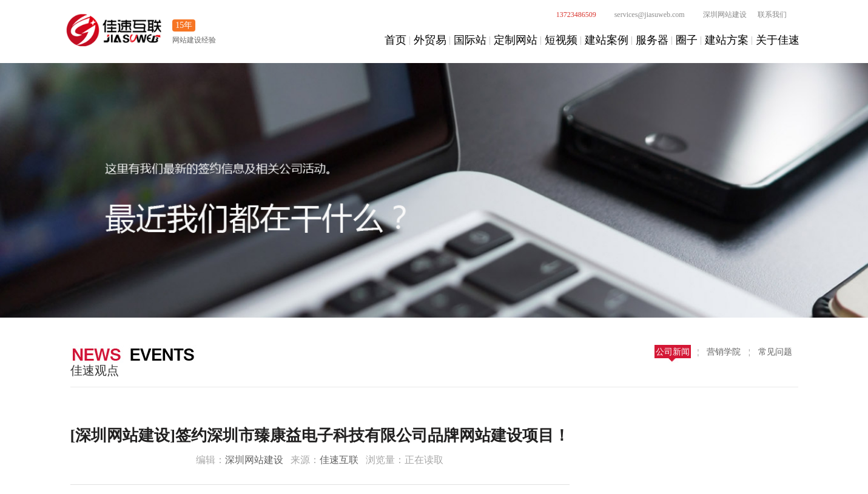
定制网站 (516, 40)
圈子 (687, 40)
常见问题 (775, 352)
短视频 (561, 40)
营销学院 (724, 352)
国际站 (470, 40)
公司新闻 (673, 352)
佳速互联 (339, 460)
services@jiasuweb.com (643, 15)
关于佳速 (778, 40)
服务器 (652, 40)
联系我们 (772, 15)
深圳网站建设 (718, 15)
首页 (395, 40)
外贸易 (430, 40)
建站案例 (607, 40)
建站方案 (727, 40)
